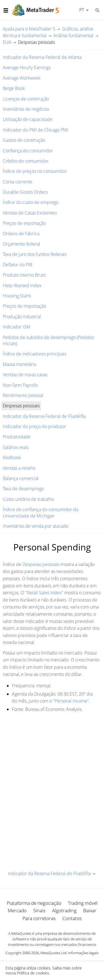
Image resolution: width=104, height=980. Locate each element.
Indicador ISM (17, 327)
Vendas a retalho (19, 468)
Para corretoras (39, 918)
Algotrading (64, 910)
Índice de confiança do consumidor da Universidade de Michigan (40, 512)
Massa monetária (19, 364)
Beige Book (14, 88)
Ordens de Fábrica (21, 234)
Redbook (12, 458)
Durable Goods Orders (25, 192)
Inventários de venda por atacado (35, 526)
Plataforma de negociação (34, 903)
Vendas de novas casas (25, 375)
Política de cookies (33, 973)
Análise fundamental (73, 36)
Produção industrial (22, 317)
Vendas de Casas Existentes (30, 213)
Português (81, 10)
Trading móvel (83, 903)
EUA (7, 42)
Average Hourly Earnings (27, 67)
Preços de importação (24, 306)
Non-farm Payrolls (20, 385)
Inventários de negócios (26, 109)
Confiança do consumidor (28, 151)
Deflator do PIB (17, 265)
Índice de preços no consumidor (35, 171)
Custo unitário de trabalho (28, 499)
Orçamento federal (21, 244)
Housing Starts (17, 296)
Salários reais (16, 447)
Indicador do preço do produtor (34, 426)
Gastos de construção (24, 140)
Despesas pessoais (41, 564)
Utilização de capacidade (28, 119)
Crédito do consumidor (26, 161)
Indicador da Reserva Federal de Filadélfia (44, 416)
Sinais (39, 910)
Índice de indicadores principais (35, 354)
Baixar (90, 910)
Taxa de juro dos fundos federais (35, 254)
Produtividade (17, 437)
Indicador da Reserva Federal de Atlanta (42, 57)
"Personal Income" (71, 701)
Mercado (17, 910)
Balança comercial (21, 478)
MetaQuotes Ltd (54, 953)
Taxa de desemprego (23, 489)
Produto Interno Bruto (24, 275)
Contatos (72, 918)
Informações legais (83, 953)
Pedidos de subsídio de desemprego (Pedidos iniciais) (48, 340)
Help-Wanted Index (22, 286)
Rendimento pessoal (23, 395)
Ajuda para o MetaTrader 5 (29, 29)
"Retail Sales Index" (44, 593)
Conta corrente (17, 182)
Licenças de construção (26, 99)
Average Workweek (22, 78)
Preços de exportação (24, 223)
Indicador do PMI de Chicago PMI (35, 130)
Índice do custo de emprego (31, 202)
